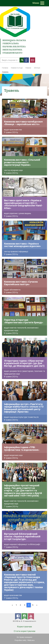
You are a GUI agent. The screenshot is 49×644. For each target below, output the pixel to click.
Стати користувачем (24, 631)
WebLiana (31, 640)
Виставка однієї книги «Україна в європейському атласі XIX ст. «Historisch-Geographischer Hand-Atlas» (23, 204)
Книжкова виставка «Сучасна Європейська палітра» (21, 283)
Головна (5, 68)
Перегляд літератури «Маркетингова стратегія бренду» (24, 321)
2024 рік (37, 68)
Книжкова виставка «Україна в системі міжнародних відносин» (22, 245)
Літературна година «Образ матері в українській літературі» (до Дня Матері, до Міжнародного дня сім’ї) (24, 363)
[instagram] (25, 616)
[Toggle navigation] (39, 3)
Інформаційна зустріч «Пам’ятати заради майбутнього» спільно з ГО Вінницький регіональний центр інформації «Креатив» (24, 408)
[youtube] (31, 616)
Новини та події (17, 68)
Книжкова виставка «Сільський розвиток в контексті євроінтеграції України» (22, 162)
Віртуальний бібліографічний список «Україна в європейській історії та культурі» (22, 536)
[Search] (10, 60)
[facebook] (18, 616)
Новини (28, 68)
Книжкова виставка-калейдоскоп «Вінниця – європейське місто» (23, 123)
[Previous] (12, 605)
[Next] (37, 605)
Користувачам (24, 627)
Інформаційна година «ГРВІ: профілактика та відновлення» (22, 449)
